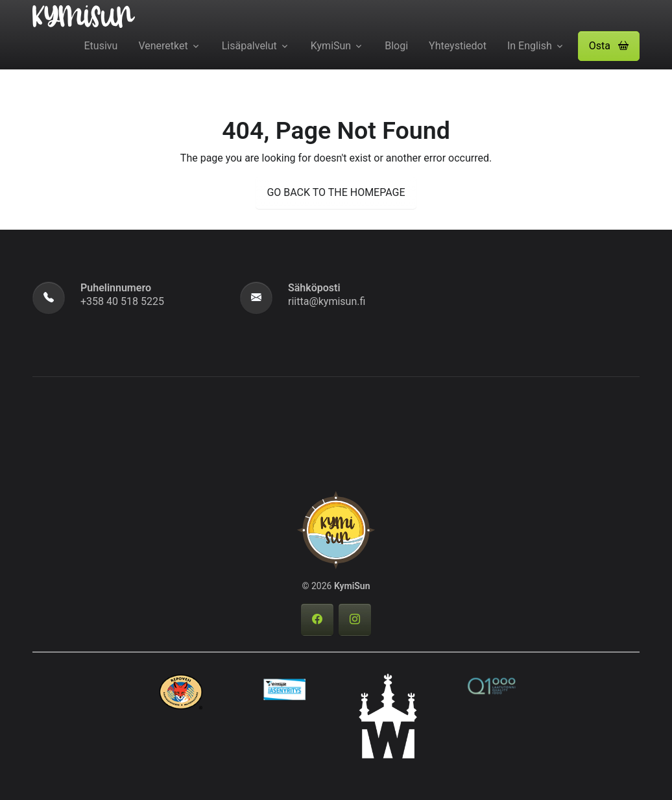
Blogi (396, 46)
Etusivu (101, 46)
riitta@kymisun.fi (327, 301)
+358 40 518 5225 (122, 301)
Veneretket (163, 46)
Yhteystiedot (458, 46)
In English (530, 46)
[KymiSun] (84, 16)
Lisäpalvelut (249, 46)
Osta (609, 46)
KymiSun (331, 46)
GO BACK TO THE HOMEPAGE (336, 192)
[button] (609, 46)
